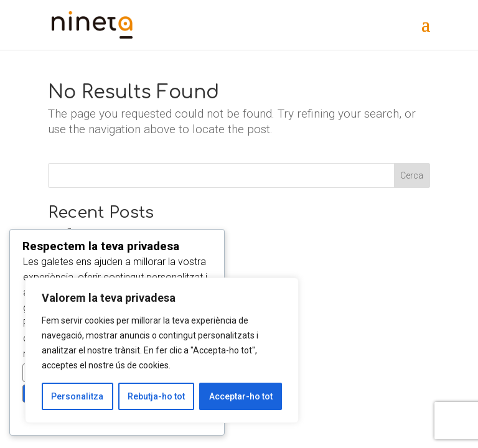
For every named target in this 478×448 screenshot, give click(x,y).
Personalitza (77, 396)
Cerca (412, 175)
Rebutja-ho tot (156, 396)
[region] (162, 350)
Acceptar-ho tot (241, 396)
